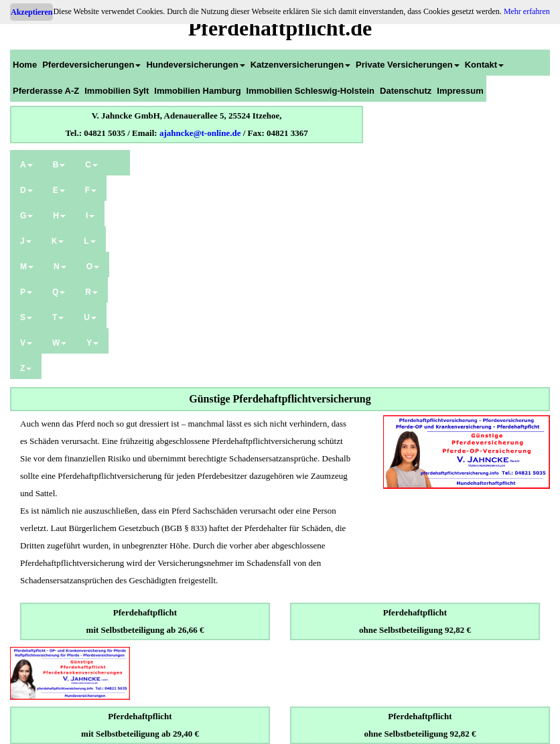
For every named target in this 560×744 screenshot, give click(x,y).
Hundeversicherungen (195, 65)
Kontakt (484, 65)
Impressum (460, 91)
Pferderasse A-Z (46, 91)
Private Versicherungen (408, 65)
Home (25, 65)
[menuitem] (25, 63)
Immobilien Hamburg (197, 91)
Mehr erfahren (527, 11)
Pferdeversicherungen (91, 65)
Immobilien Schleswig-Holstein (310, 91)
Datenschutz (406, 91)
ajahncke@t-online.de (200, 133)
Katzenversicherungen (300, 65)
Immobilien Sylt (117, 91)
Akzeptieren (31, 12)
